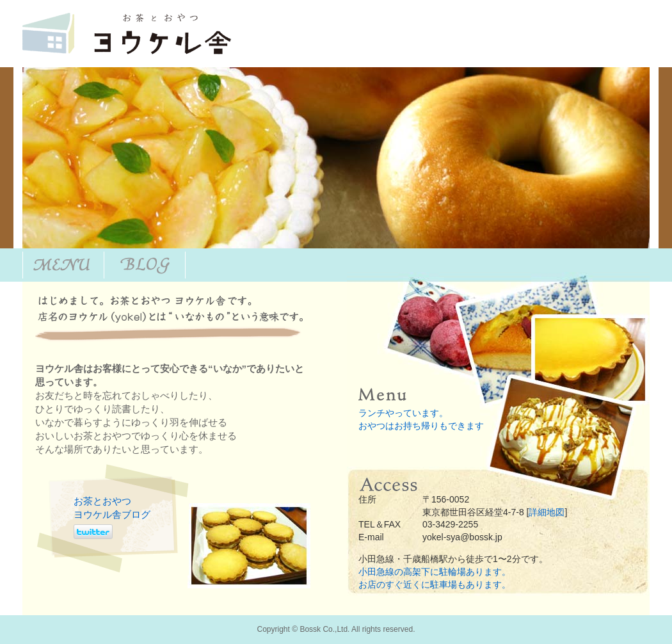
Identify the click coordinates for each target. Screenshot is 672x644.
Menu (63, 265)
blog (145, 265)
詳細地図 (547, 512)
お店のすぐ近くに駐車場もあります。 (435, 584)
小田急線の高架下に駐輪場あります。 (435, 572)
